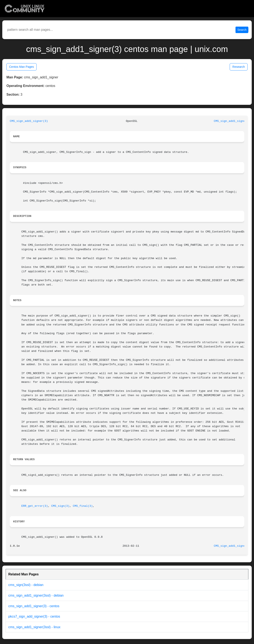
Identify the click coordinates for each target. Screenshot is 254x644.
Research (239, 67)
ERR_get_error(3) (35, 506)
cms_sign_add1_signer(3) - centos (34, 606)
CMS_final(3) (83, 506)
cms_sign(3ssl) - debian (26, 585)
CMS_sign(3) (60, 506)
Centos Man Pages (22, 67)
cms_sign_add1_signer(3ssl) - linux (34, 627)
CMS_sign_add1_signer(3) (29, 121)
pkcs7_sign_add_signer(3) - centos (34, 616)
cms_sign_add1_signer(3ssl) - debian (36, 595)
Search (242, 30)
